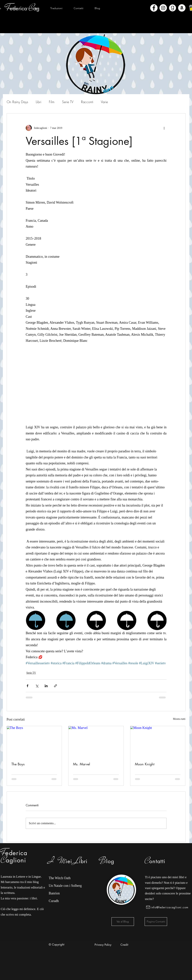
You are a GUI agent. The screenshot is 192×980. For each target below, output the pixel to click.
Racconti (87, 102)
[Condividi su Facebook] (27, 686)
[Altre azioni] (164, 128)
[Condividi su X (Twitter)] (37, 686)
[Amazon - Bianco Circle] (182, 8)
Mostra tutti (179, 719)
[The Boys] (34, 742)
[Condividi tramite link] (55, 686)
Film (52, 102)
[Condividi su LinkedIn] (46, 686)
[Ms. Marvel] (96, 742)
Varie (104, 102)
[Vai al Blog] (123, 922)
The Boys (18, 764)
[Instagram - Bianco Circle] (163, 8)
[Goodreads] (172, 8)
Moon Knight (145, 764)
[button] (33, 8)
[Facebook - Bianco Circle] (154, 8)
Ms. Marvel (82, 764)
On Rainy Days (17, 102)
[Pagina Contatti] (156, 922)
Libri (39, 102)
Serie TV (68, 102)
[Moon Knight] (158, 742)
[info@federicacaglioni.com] (168, 907)
